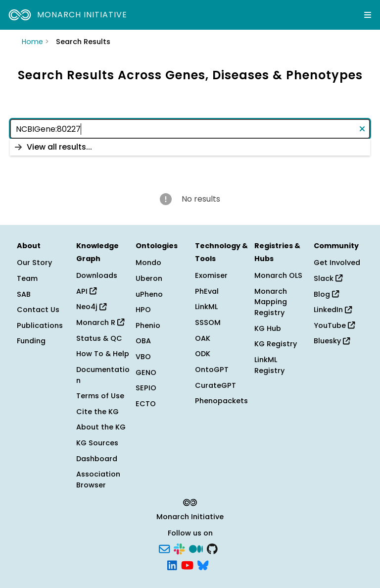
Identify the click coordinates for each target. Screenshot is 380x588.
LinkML (206, 307)
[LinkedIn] (172, 565)
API (86, 291)
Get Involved (337, 263)
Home (32, 42)
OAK (203, 338)
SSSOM (208, 322)
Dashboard (97, 459)
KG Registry (276, 344)
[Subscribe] (164, 548)
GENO (146, 373)
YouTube (334, 325)
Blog (326, 294)
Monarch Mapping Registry (271, 302)
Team (27, 278)
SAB (24, 294)
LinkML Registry (269, 365)
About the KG (101, 427)
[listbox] (190, 147)
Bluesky (332, 341)
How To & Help (103, 354)
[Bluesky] (203, 565)
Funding (31, 341)
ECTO (146, 404)
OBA (143, 341)
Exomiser (211, 275)
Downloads (97, 275)
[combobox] (190, 129)
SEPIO (146, 388)
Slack (328, 278)
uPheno (149, 294)
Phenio (148, 325)
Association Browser (98, 480)
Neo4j (91, 307)
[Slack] (179, 548)
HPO (143, 310)
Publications (40, 325)
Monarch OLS (278, 275)
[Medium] (196, 548)
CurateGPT (215, 385)
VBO (143, 357)
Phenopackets (221, 401)
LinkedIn (333, 310)
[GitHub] (212, 548)
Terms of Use (100, 396)
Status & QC (99, 338)
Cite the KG (97, 412)
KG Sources (97, 443)
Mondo (148, 263)
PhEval (207, 291)
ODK (203, 354)
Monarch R (100, 322)
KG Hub (268, 328)
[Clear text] (360, 129)
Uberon (149, 278)
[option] (190, 147)
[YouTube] (187, 565)
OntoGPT (212, 370)
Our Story (34, 263)
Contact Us (38, 310)
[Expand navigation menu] (368, 15)
